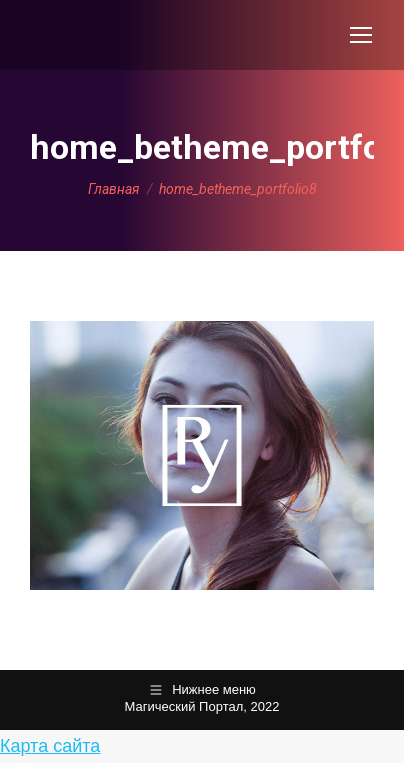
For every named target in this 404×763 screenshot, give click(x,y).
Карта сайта (50, 746)
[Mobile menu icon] (361, 35)
